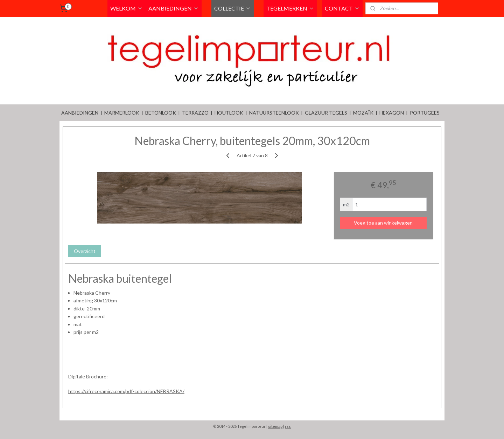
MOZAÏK (363, 113)
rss (288, 426)
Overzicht (85, 251)
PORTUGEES (425, 113)
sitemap (275, 426)
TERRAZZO (195, 113)
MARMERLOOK (122, 113)
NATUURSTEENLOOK (274, 113)
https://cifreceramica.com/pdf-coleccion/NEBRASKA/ (126, 391)
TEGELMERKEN (290, 8)
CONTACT (342, 8)
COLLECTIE (233, 8)
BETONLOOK (161, 113)
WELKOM (127, 8)
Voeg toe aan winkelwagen (383, 223)
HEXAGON (392, 113)
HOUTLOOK (229, 113)
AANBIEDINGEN (174, 8)
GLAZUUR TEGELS (326, 113)
